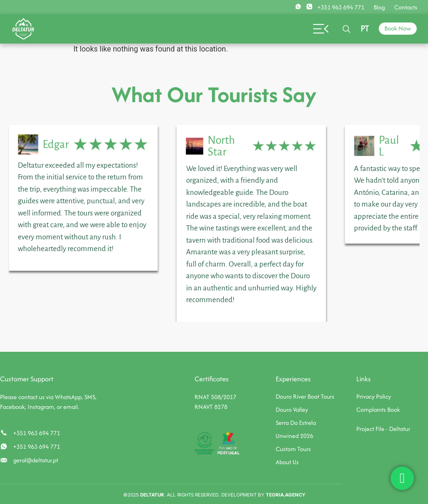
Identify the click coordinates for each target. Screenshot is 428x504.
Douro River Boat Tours (305, 397)
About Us (287, 462)
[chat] (402, 478)
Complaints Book (378, 410)
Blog (379, 7)
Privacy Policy (374, 397)
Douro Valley (292, 410)
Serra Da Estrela (296, 423)
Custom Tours (293, 449)
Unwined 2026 (294, 436)
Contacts (406, 7)
